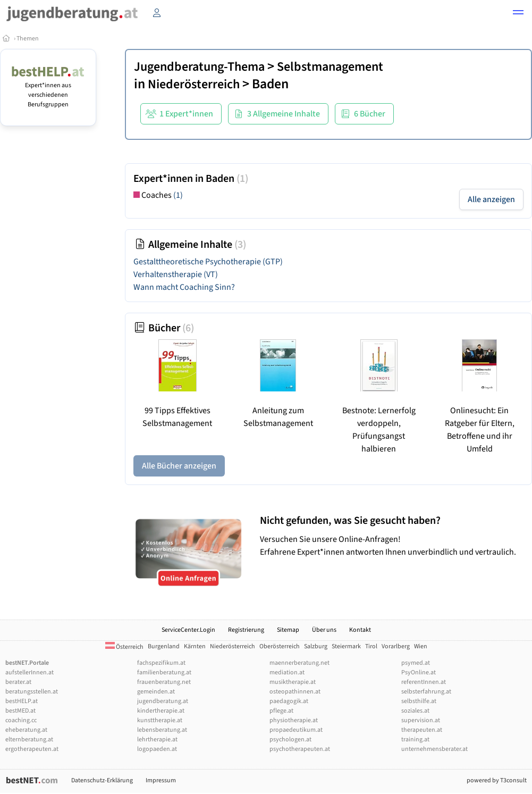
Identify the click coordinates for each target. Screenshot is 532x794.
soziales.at (415, 711)
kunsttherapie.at (160, 720)
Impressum (161, 780)
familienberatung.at (164, 672)
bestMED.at (20, 711)
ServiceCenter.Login (188, 630)
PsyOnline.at (419, 672)
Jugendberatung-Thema (199, 67)
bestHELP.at (22, 701)
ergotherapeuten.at (32, 749)
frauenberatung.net (164, 682)
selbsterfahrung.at (426, 692)
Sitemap (288, 630)
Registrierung (246, 630)
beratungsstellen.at (32, 692)
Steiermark (346, 646)
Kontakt (360, 630)
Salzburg (316, 646)
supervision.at (421, 720)
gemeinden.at (156, 692)
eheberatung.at (26, 730)
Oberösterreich (280, 646)
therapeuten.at (422, 730)
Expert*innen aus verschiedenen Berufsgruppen (48, 90)
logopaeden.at (157, 749)
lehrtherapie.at (157, 739)
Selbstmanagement (330, 67)
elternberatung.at (29, 739)
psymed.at (416, 663)
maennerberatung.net (299, 663)
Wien (421, 646)
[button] (518, 14)
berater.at (18, 682)
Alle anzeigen (491, 199)
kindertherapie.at (161, 711)
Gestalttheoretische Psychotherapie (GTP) (208, 262)
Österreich (124, 647)
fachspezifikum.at (161, 663)
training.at (415, 739)
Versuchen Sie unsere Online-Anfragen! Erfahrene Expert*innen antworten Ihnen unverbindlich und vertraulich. (393, 536)
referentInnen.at (424, 682)
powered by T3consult (497, 780)
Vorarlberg (396, 646)
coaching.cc (21, 720)
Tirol (371, 646)
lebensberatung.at (162, 730)
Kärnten (195, 646)
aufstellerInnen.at (29, 672)
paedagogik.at (289, 701)
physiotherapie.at (294, 720)
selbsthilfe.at (419, 701)
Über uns (324, 630)
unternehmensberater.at (434, 749)
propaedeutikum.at (296, 730)
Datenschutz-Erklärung (102, 780)
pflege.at (281, 711)
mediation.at (287, 672)
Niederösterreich (194, 84)
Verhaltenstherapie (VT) (176, 274)
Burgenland (164, 646)
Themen (28, 39)
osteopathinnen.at (295, 692)
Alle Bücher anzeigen (179, 466)
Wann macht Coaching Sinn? (184, 287)
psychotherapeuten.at (300, 749)
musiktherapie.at (293, 682)
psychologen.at (290, 739)
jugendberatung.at (163, 701)
